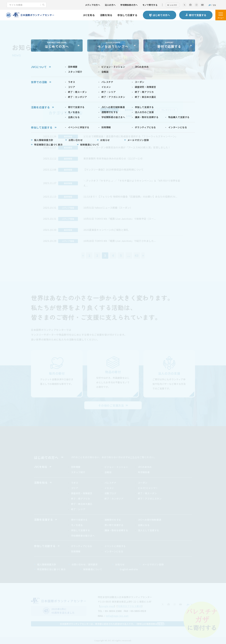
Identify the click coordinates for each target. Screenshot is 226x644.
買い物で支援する (114, 525)
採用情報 (76, 551)
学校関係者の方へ (129, 5)
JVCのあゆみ (145, 467)
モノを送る (77, 525)
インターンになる (114, 551)
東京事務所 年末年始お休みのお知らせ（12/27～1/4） (114, 158)
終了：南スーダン (147, 493)
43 (137, 255)
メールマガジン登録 (153, 564)
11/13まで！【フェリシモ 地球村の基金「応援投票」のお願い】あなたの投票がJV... (130, 197)
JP (210, 5)
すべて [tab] (109, 110)
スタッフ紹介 (78, 472)
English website (129, 569)
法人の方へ (110, 5)
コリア (75, 488)
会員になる (144, 525)
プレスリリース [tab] (168, 110)
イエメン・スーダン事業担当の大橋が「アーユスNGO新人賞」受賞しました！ (127, 147)
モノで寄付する (150, 5)
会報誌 (108, 472)
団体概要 (76, 467)
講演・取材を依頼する (116, 530)
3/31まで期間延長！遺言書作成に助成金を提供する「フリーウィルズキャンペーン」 (131, 136)
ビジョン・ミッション (116, 467)
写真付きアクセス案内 (130, 606)
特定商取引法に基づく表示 (51, 569)
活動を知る (106, 15)
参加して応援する (127, 15)
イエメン (109, 488)
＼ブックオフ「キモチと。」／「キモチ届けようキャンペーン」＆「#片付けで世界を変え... (132, 183)
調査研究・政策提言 (82, 493)
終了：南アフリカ (81, 499)
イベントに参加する (115, 546)
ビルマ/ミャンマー (148, 488)
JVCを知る (89, 15)
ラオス (75, 483)
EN (214, 5)
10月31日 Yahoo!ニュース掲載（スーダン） (108, 208)
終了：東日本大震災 (82, 504)
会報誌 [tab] (129, 116)
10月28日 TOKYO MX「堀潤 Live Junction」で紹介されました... (120, 241)
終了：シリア (78, 509)
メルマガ (173, 5)
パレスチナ (110, 483)
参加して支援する (81, 530)
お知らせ (120, 564)
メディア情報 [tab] (149, 110)
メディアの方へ (93, 5)
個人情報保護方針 (47, 564)
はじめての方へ (46, 457)
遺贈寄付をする (113, 520)
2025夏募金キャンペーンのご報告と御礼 (106, 230)
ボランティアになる (82, 546)
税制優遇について (93, 569)
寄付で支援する (79, 520)
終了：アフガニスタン (150, 499)
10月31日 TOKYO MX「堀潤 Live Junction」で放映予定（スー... (120, 219)
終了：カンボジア (114, 499)
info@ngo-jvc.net (117, 616)
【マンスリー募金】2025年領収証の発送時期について (113, 169)
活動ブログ (110, 493)
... (129, 255)
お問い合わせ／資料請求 (85, 564)
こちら (134, 457)
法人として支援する (149, 530)
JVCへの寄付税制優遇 (150, 520)
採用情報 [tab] (109, 116)
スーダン (143, 483)
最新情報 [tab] (129, 110)
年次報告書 (144, 472)
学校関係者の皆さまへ (83, 536)
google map (107, 606)
